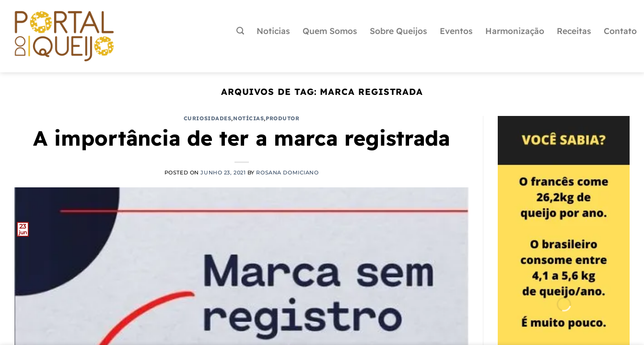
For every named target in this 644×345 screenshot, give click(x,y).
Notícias (248, 118)
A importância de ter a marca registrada (241, 138)
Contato (620, 31)
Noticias (273, 31)
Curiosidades (208, 118)
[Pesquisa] (240, 31)
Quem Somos (330, 31)
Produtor (282, 118)
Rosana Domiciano (287, 172)
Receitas (574, 31)
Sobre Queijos (398, 31)
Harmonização (515, 31)
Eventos (456, 31)
